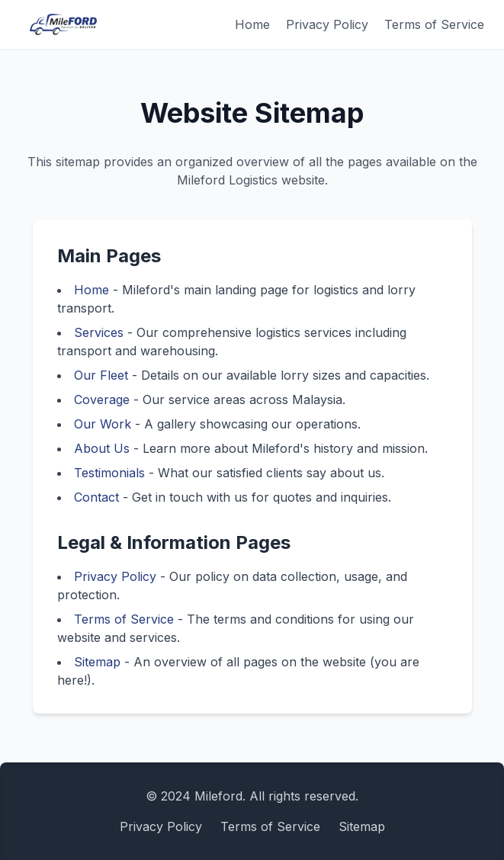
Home (252, 24)
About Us (102, 448)
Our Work (103, 424)
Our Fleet (101, 375)
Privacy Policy (327, 24)
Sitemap (97, 662)
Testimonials (109, 473)
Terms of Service (434, 24)
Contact (96, 497)
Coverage (102, 400)
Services (99, 332)
